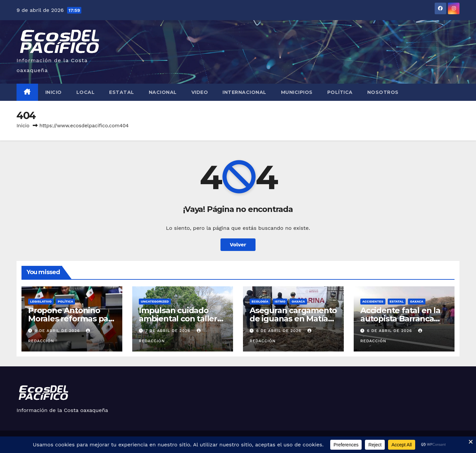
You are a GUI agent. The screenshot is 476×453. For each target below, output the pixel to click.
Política (340, 92)
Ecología (260, 301)
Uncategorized (155, 301)
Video (200, 92)
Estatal (122, 92)
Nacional (163, 92)
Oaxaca (298, 301)
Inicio (54, 92)
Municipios (297, 92)
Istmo (280, 301)
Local (86, 92)
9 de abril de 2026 (58, 331)
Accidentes (373, 301)
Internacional (244, 92)
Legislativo (41, 301)
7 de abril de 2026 (169, 331)
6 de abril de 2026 (279, 331)
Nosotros (383, 92)
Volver (238, 245)
